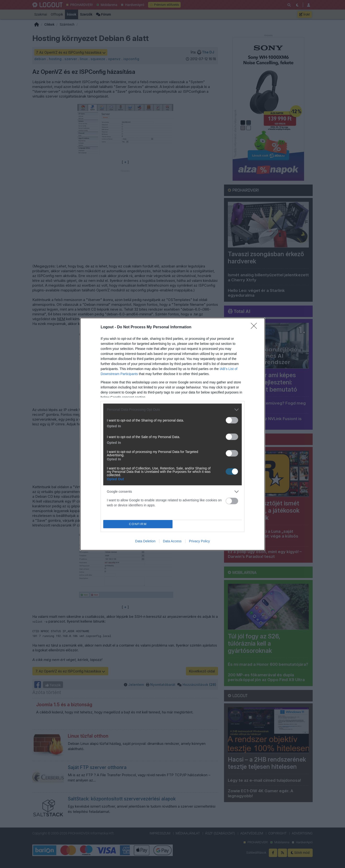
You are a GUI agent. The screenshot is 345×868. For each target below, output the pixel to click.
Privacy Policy (199, 541)
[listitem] (172, 410)
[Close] (255, 327)
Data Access (172, 541)
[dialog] (172, 434)
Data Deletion (145, 541)
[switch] (232, 420)
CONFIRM (138, 524)
